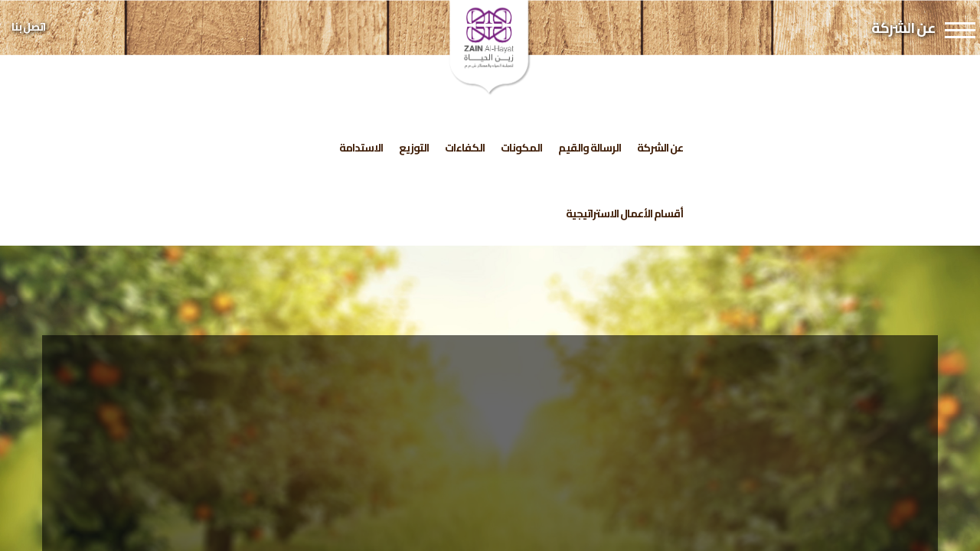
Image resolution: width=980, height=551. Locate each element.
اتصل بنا (28, 27)
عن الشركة (660, 148)
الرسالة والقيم (590, 148)
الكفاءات (465, 148)
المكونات (521, 148)
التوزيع (414, 148)
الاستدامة (361, 148)
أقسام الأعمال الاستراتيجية (624, 214)
